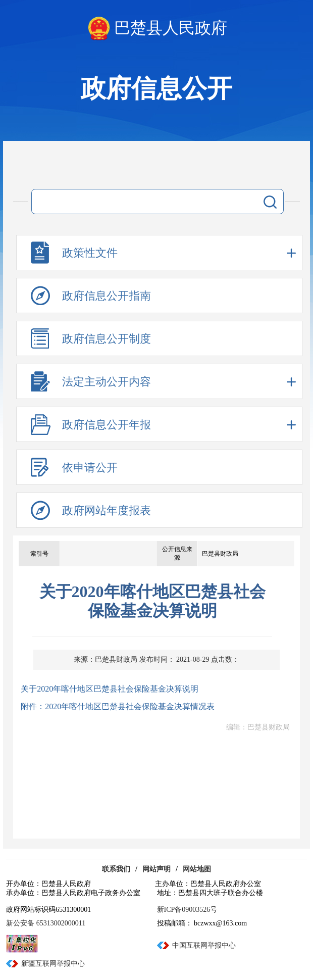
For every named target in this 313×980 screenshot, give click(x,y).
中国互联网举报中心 (204, 945)
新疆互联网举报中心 (53, 964)
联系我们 (116, 869)
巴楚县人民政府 (171, 28)
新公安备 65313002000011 (46, 923)
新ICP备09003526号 (187, 910)
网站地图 (197, 869)
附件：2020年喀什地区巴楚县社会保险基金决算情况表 (118, 706)
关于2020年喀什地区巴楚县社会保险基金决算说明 (110, 689)
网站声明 (156, 869)
